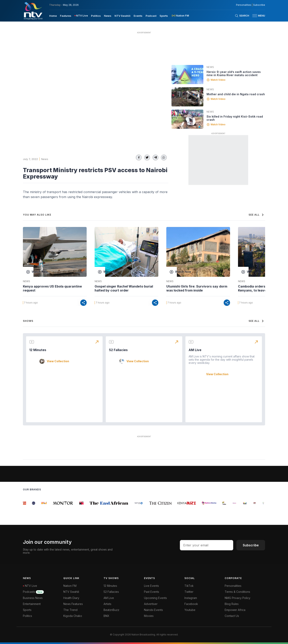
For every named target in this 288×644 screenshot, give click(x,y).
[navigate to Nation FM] (180, 16)
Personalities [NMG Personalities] (244, 5)
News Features (73, 604)
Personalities (233, 586)
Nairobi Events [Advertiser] (153, 610)
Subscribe (251, 545)
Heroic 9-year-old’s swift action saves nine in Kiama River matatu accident (234, 73)
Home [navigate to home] (53, 16)
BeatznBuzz (111, 610)
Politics (27, 616)
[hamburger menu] (255, 16)
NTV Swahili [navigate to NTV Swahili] (122, 16)
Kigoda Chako (73, 616)
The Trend (70, 610)
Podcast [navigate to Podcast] (151, 16)
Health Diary (71, 598)
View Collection (58, 361)
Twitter (189, 592)
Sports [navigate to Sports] (164, 16)
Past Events (152, 592)
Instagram (191, 598)
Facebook (191, 604)
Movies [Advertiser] (149, 616)
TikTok (189, 586)
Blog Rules (232, 604)
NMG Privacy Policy (238, 598)
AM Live (195, 350)
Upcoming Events (155, 598)
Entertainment (32, 604)
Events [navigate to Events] (138, 16)
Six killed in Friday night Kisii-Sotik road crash (235, 118)
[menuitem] (53, 16)
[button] (257, 16)
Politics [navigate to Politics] (96, 16)
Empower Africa (235, 610)
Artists (107, 604)
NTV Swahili (71, 592)
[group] (25, 503)
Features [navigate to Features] (66, 16)
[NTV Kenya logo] (33, 11)
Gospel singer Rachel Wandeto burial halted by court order (124, 288)
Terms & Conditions (237, 592)
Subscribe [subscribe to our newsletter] (259, 5)
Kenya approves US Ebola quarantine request (52, 288)
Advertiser (151, 604)
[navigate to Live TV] (81, 16)
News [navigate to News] (108, 16)
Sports (27, 610)
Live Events (151, 586)
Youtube (190, 610)
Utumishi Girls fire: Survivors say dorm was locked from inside (197, 288)
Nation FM (70, 586)
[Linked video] (187, 75)
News (45, 159)
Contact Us (232, 616)
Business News (33, 598)
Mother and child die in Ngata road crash (236, 94)
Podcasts (33, 592)
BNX (106, 616)
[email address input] (207, 545)
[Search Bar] (242, 16)
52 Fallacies (118, 350)
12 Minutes (38, 350)
